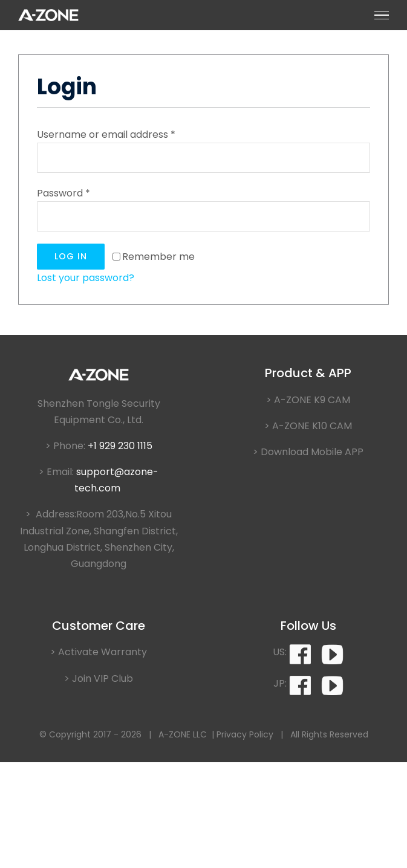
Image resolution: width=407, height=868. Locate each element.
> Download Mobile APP (308, 452)
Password (63, 193)
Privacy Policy (245, 734)
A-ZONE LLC (183, 734)
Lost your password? (86, 278)
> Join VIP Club (99, 679)
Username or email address (106, 134)
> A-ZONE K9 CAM (308, 400)
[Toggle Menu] (382, 15)
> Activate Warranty (99, 652)
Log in (71, 256)
